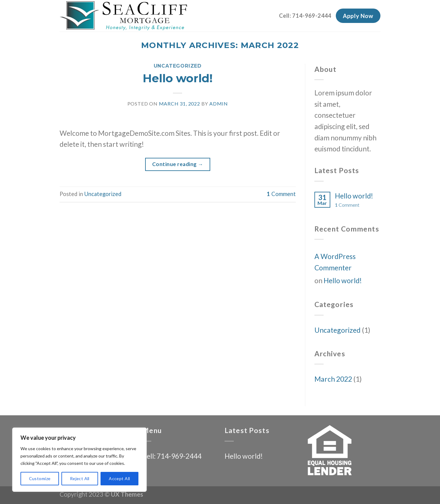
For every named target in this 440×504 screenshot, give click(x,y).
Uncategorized (178, 66)
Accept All (119, 478)
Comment (281, 194)
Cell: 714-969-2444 (305, 16)
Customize (40, 478)
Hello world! (178, 78)
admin (219, 104)
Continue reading (178, 164)
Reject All (80, 478)
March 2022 (333, 379)
